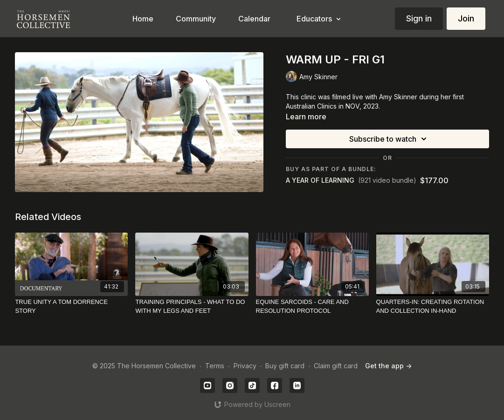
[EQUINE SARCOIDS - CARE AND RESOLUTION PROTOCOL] (312, 306)
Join (466, 18)
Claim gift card (336, 366)
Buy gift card (285, 366)
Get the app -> (388, 366)
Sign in (419, 18)
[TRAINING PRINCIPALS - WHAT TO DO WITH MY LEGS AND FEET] (192, 306)
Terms (215, 366)
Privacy (245, 366)
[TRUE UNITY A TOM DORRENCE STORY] (71, 306)
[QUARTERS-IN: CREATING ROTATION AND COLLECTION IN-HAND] (433, 306)
